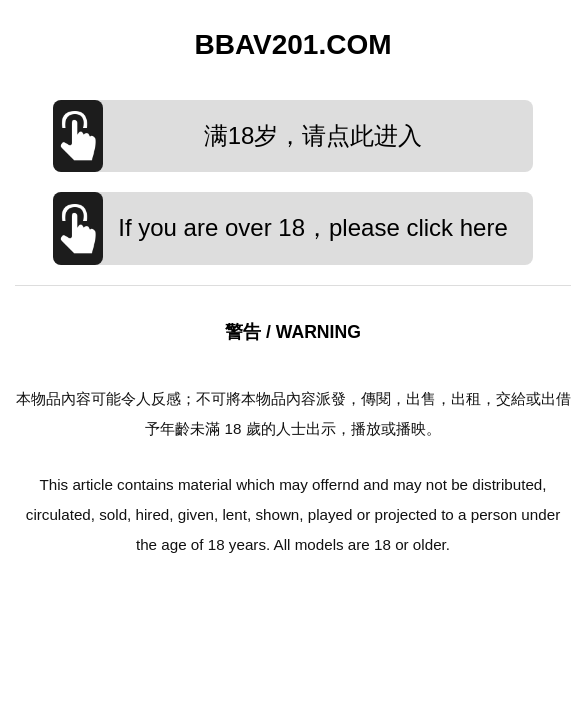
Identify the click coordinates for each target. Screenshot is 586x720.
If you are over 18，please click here (313, 227)
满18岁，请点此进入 (313, 135)
